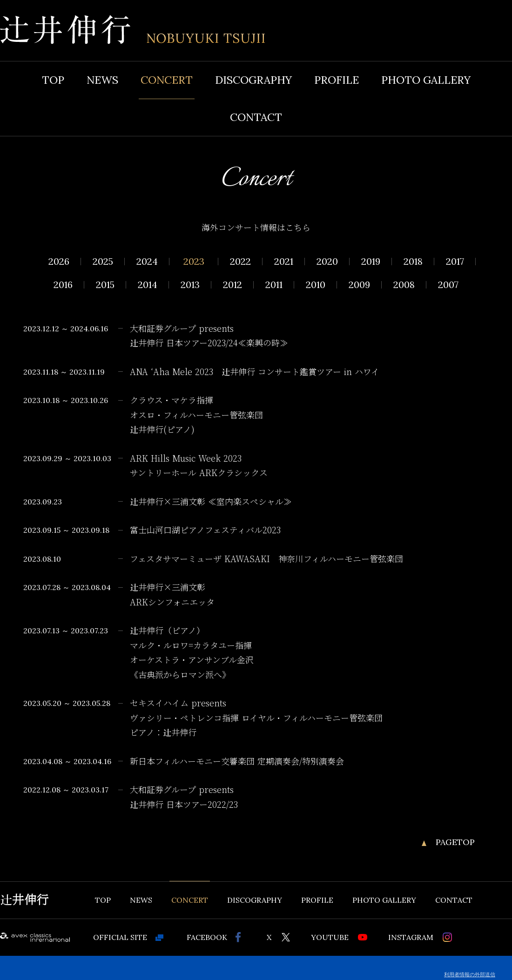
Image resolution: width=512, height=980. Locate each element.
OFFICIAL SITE (120, 937)
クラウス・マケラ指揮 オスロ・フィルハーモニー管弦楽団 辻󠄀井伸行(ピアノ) (196, 415)
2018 (413, 262)
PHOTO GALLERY (426, 80)
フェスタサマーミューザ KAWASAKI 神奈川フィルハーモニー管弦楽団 (266, 559)
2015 (105, 285)
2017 (455, 262)
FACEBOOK (207, 937)
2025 (103, 262)
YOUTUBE (330, 937)
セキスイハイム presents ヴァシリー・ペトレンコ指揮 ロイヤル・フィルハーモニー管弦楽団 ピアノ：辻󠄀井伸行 (256, 718)
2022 (240, 262)
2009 (359, 285)
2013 (190, 285)
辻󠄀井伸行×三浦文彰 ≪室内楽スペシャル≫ (211, 502)
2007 (448, 285)
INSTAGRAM (411, 937)
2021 (284, 262)
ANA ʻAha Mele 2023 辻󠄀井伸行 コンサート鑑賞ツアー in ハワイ (259, 372)
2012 (232, 285)
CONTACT (256, 117)
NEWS (102, 80)
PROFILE (337, 80)
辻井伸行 (24, 900)
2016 (63, 285)
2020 (327, 262)
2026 (59, 262)
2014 (148, 285)
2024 (147, 262)
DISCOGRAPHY (253, 80)
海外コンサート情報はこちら (256, 228)
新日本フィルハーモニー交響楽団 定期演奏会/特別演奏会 (237, 762)
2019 (371, 262)
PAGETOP (455, 842)
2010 (316, 285)
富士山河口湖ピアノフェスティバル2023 (205, 530)
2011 (274, 285)
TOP (53, 80)
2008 (404, 285)
